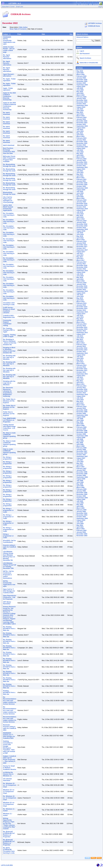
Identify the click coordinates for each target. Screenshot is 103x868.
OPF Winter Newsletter (7, 603)
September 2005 (82, 498)
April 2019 (80, 217)
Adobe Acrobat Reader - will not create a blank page (9, 50)
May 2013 (80, 339)
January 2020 (81, 202)
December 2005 (82, 493)
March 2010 (80, 405)
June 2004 (80, 524)
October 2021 (81, 166)
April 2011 (80, 383)
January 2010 (81, 408)
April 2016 (80, 279)
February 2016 (81, 283)
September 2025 (82, 85)
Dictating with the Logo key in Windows (9, 383)
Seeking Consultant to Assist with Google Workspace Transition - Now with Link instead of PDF (9, 747)
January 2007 (81, 470)
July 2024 (80, 109)
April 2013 (80, 341)
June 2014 (80, 317)
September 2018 (82, 229)
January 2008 (81, 450)
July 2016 (80, 274)
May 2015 (80, 298)
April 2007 (80, 465)
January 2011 (81, 388)
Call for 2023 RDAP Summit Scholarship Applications (8, 208)
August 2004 (81, 520)
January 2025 (81, 99)
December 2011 (82, 369)
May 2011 (80, 381)
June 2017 (80, 255)
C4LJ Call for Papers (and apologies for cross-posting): (8, 200)
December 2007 (82, 451)
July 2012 (80, 357)
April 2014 (80, 321)
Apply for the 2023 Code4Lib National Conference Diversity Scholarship (10, 106)
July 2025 (80, 88)
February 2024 (81, 118)
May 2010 (80, 401)
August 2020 (81, 190)
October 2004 (81, 517)
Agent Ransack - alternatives (9, 75)
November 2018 (82, 226)
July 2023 (80, 130)
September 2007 (82, 456)
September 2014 (82, 312)
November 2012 (82, 350)
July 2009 (80, 419)
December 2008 (82, 431)
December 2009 (82, 410)
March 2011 (80, 384)
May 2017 (80, 257)
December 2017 (82, 245)
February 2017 (81, 262)
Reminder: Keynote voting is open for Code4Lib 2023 (10, 728)
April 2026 (80, 73)
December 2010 (82, 389)
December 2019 (82, 204)
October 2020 (81, 186)
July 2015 (80, 295)
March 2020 (80, 198)
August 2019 (81, 210)
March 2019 (80, 219)
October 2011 (81, 372)
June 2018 (80, 235)
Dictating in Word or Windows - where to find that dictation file (9, 350)
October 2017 (81, 248)
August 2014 (81, 314)
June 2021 (80, 173)
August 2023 (81, 128)
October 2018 (81, 228)
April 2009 (80, 424)
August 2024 (81, 107)
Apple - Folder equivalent (8, 89)
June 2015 (80, 296)
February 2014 (81, 324)
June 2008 (80, 441)
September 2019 (82, 209)
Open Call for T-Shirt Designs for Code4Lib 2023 (9, 591)
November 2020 (82, 185)
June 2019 (80, 214)
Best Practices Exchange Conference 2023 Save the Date (9, 151)
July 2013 (80, 336)
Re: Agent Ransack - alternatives (7, 57)
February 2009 (81, 427)
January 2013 (81, 346)
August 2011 (81, 376)
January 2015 (81, 305)
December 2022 (82, 142)
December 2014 (82, 307)
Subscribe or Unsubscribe (89, 63)
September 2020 (82, 188)
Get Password (84, 54)
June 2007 (80, 462)
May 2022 (80, 154)
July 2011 (80, 377)
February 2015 (81, 303)
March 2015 (80, 302)
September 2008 (82, 436)
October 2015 (81, 290)
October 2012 (81, 352)
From (19, 34)
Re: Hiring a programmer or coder (8, 510)
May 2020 (80, 195)
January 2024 (81, 119)
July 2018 (80, 233)
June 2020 (80, 193)
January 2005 (81, 512)
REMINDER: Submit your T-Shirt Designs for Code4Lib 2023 (9, 736)
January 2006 (81, 491)
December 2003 (82, 534)
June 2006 (80, 482)
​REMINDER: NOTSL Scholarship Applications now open (9, 41)
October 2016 (81, 269)
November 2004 (82, 515)
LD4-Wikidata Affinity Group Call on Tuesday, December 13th (10, 566)
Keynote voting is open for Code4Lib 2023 (10, 547)
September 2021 (82, 167)
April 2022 (80, 155)
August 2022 (81, 148)
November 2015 (82, 288)
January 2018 (81, 243)
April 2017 (80, 259)
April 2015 (80, 300)
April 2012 (80, 362)
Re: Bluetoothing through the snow (9, 165)
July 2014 (80, 315)
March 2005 (80, 508)
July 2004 (80, 522)
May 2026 (80, 71)
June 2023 (80, 131)
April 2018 (80, 238)
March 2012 (80, 364)
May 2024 (80, 112)
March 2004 (80, 529)
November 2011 (82, 370)
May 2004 (80, 525)
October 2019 (81, 207)
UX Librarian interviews (7, 780)
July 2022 (80, 150)
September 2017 (82, 250)
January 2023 (81, 140)
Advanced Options (82, 37)
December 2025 (82, 80)
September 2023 (82, 126)
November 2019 (82, 205)
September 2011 (82, 374)
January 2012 (81, 367)
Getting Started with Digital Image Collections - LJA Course (9, 427)
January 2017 (81, 264)
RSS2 (99, 858)
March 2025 (80, 95)
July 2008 (80, 439)
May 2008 (80, 443)
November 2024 (82, 102)
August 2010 (81, 396)
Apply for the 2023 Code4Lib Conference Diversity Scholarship (9, 96)
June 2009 (80, 420)
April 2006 (80, 486)
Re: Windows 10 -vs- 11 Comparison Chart (10, 785)
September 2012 (82, 353)
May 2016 (80, 278)
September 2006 (82, 477)
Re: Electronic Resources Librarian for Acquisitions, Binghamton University (8, 392)
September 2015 (82, 291)
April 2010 (80, 403)
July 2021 (80, 171)
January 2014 (81, 326)
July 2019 (80, 212)
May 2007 (80, 463)
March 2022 (80, 157)
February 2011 (81, 386)
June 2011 (80, 379)
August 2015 (81, 293)
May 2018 (80, 236)
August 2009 (81, 417)
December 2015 (82, 286)
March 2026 (80, 74)
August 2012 (81, 355)
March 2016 (80, 281)
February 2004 (81, 530)
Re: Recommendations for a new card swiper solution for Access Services (10, 701)
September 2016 (82, 271)
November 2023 (82, 123)
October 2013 (81, 331)
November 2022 (82, 143)
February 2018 (81, 241)
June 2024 (80, 111)
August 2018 (81, 231)
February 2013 (81, 345)
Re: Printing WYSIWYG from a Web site (9, 629)
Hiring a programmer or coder (8, 536)
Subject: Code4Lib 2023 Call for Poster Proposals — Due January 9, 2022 (10, 760)
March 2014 (80, 322)
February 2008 (81, 448)
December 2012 (82, 348)
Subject (6, 34)
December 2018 (82, 224)
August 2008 (81, 438)
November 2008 (82, 432)
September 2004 (82, 518)
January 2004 (81, 532)
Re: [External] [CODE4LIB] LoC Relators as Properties (9, 834)
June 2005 (80, 503)
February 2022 (81, 159)
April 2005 (80, 506)
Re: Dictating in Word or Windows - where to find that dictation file (10, 342)
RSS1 (93, 858)
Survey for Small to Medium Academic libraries (10, 768)
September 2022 (82, 147)
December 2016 (82, 265)
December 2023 (82, 121)
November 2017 (82, 247)
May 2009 (80, 422)
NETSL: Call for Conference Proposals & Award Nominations (8, 575)
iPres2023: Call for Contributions (10, 541)
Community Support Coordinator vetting (7, 323)
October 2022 (81, 145)
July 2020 (80, 191)
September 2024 (82, 105)
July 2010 (80, 398)
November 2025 (82, 81)
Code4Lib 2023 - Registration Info (9, 316)
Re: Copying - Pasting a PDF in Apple (9, 330)
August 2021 (81, 169)
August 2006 (81, 479)
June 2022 (80, 152)
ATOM (88, 858)
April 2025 (80, 93)
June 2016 (80, 276)
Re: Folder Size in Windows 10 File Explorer (9, 401)
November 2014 (82, 309)
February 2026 (81, 76)
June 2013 (80, 338)
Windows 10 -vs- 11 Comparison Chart (9, 792)
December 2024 (82, 100)
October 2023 (81, 124)
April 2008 (80, 444)
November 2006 (82, 474)
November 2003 (82, 536)
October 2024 (81, 104)
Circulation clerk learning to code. (9, 304)
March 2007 (80, 467)
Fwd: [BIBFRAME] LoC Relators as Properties (9, 420)
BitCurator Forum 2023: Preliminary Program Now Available (9, 159)
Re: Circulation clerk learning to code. (9, 215)
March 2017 (80, 260)
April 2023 (80, 135)
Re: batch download (6, 113)
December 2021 (82, 162)
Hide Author (23, 27)
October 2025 (81, 83)
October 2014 (81, 310)
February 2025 (81, 97)
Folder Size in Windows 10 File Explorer (9, 414)
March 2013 (80, 343)
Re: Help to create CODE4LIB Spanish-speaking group (9, 435)
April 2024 (80, 114)
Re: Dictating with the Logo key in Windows (9, 357)
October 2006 (81, 475)
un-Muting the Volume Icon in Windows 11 (8, 774)
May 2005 (80, 505)
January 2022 (81, 161)
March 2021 (80, 178)
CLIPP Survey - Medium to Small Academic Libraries (9, 310)
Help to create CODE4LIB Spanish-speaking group (9, 452)
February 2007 (81, 469)
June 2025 (80, 90)
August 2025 (81, 87)
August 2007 (81, 458)
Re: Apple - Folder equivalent (9, 80)
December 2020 (82, 183)
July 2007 (80, 460)
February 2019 (81, 221)
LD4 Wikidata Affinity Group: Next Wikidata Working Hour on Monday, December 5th (9, 556)
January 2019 (81, 222)
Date (43, 34)
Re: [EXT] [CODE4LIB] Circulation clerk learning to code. (9, 850)
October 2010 (81, 393)
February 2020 (81, 200)
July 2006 (80, 481)
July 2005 (80, 501)
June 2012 (80, 358)
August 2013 (81, 334)
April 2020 (80, 197)
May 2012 (80, 360)
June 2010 (80, 400)
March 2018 (80, 240)
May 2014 (80, 319)
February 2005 (81, 510)
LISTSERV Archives (95, 23)
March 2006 (80, 487)
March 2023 (80, 136)
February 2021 (81, 179)
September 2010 (82, 395)
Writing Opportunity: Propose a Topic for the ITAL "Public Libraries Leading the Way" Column (9, 824)
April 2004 (80, 527)
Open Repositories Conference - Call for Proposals (10, 597)
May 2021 (80, 174)
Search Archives (82, 34)
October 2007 (81, 455)
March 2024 (80, 116)
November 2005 (82, 494)
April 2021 (80, 176)
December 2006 (82, 472)
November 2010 (82, 391)
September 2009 (82, 415)
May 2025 (80, 92)
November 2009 (82, 412)
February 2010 (81, 407)
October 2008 (81, 434)
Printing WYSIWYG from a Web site (9, 692)
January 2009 (81, 429)
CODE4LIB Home (94, 26)
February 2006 (81, 489)
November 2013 (82, 329)
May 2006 (80, 484)
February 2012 (81, 365)
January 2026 (81, 78)
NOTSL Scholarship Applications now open (9, 584)
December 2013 (82, 327)
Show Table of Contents (18, 29)
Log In (82, 51)
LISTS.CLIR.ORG (7, 865)
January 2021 (81, 181)
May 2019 (80, 216)
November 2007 (82, 453)
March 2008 (80, 446)
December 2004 (82, 513)
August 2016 (81, 272)
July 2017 (80, 253)
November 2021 (82, 164)
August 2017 (81, 252)
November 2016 (82, 267)
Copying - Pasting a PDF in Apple (9, 336)
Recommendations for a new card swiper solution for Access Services (10, 719)
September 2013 (82, 333)
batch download (9, 145)
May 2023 (80, 133)
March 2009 (80, 426)
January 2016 (81, 284)
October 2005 (81, 496)
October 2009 (81, 413)
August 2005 (81, 500)
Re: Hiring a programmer (7, 458)
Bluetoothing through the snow (9, 193)
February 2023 (81, 138)
